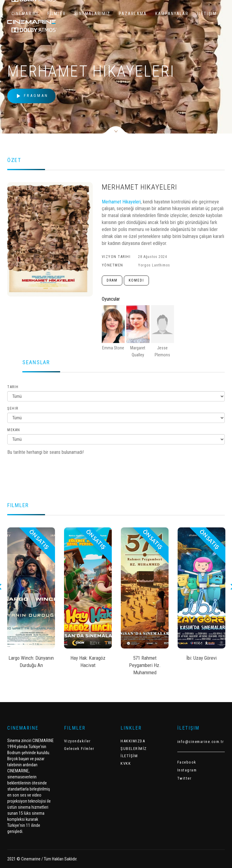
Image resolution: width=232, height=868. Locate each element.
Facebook (187, 762)
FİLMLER (57, 14)
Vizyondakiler (77, 741)
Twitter (185, 778)
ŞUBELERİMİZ (134, 749)
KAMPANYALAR (172, 14)
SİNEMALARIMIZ (92, 14)
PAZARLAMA (133, 14)
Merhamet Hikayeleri (121, 202)
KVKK (126, 763)
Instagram (187, 770)
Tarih (13, 387)
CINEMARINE (25, 14)
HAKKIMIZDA (133, 741)
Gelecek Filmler (79, 749)
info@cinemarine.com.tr (201, 742)
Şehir (13, 408)
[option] (31, 600)
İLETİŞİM (207, 14)
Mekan (14, 430)
